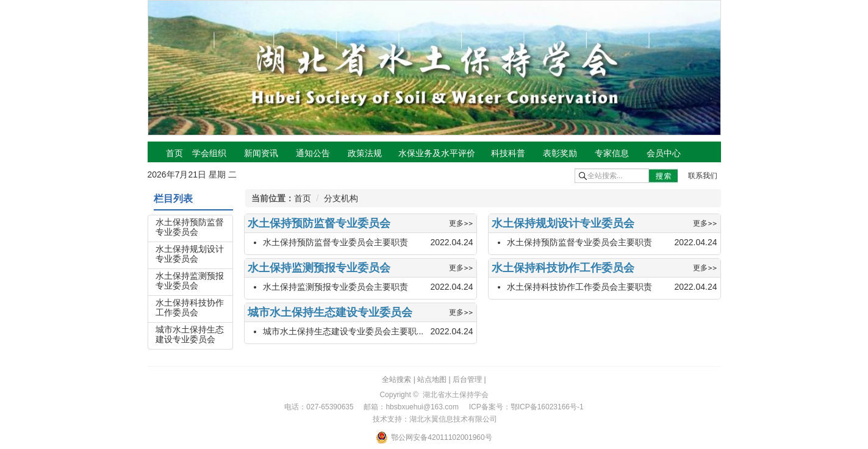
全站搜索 (396, 379)
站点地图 (432, 379)
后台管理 (467, 379)
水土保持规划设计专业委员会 (190, 254)
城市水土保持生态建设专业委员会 (190, 334)
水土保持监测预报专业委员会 (190, 281)
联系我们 (703, 176)
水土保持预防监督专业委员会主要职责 (335, 242)
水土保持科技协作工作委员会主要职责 (579, 287)
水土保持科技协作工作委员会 (190, 307)
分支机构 (341, 198)
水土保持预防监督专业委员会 (190, 227)
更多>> (461, 223)
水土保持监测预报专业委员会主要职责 (335, 287)
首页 (303, 198)
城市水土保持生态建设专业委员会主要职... (343, 331)
